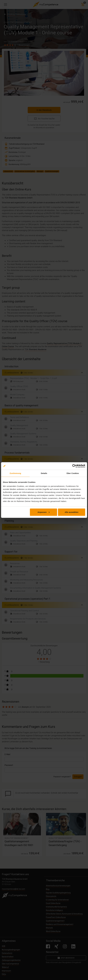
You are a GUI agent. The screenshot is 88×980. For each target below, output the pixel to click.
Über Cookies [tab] (73, 473)
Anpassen (44, 512)
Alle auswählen (72, 512)
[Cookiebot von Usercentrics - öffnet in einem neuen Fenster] (74, 466)
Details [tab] (44, 473)
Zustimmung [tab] (15, 473)
